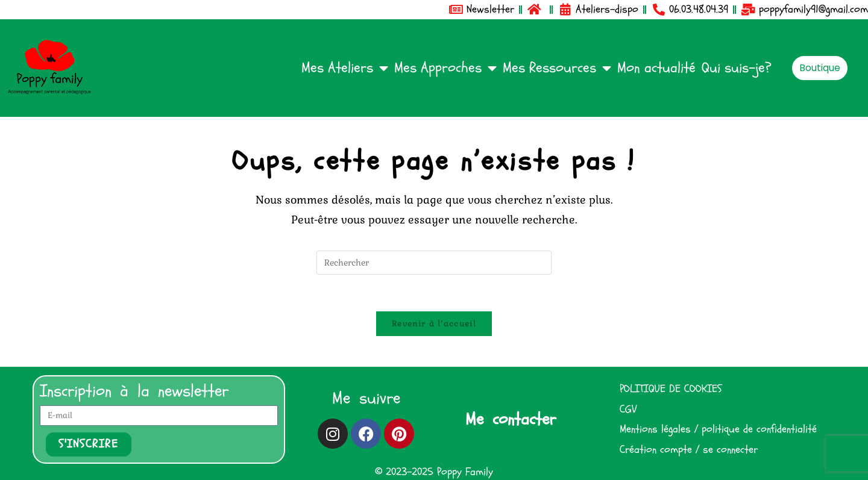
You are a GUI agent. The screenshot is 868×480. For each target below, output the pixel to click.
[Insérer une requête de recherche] (434, 263)
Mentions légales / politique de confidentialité (718, 429)
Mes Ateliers (345, 68)
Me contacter (511, 419)
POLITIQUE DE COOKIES (671, 389)
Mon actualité (656, 68)
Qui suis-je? (737, 68)
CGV (628, 410)
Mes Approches (445, 68)
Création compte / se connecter (689, 450)
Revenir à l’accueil (434, 324)
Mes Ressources (557, 68)
